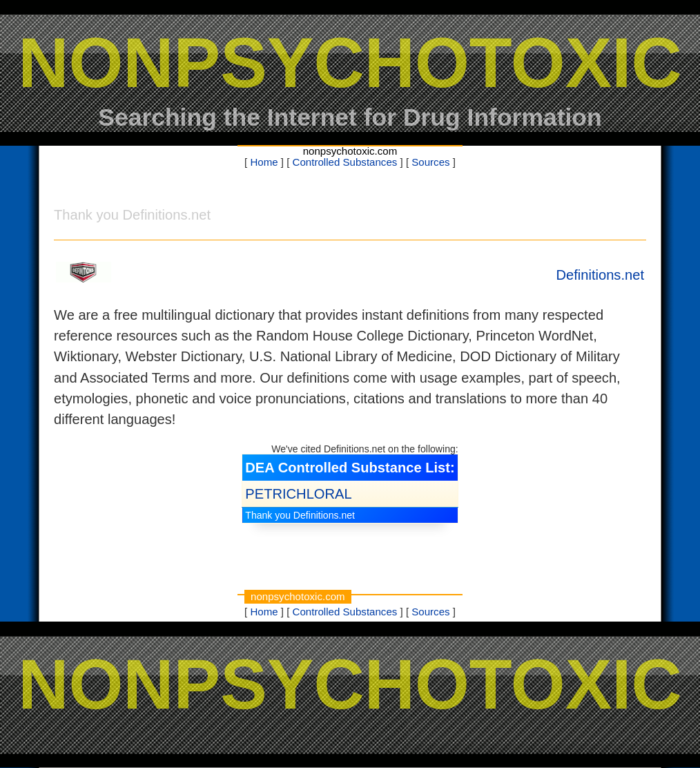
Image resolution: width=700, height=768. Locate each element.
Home (264, 162)
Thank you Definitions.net (300, 515)
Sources (430, 162)
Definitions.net (600, 275)
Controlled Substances (345, 162)
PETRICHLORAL (298, 494)
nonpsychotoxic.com (350, 151)
